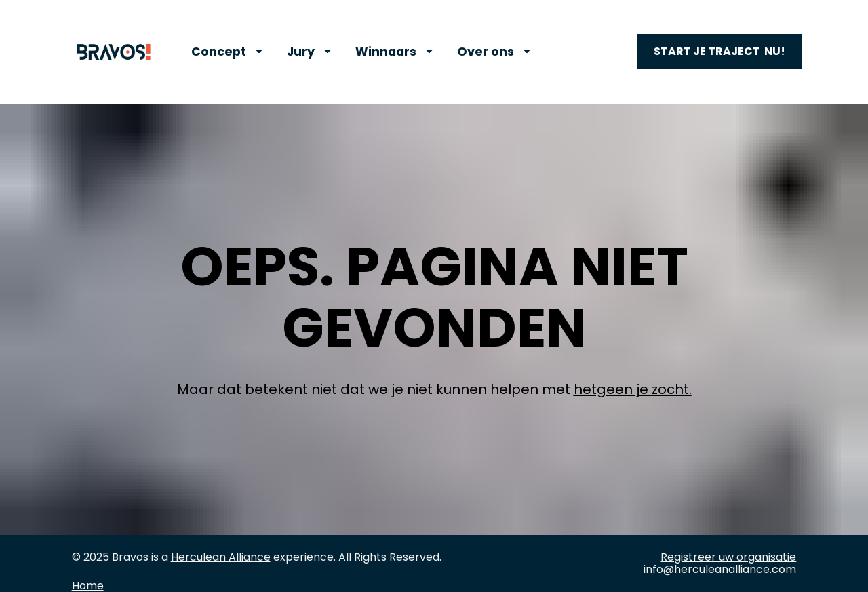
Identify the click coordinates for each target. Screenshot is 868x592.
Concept (227, 52)
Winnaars (394, 52)
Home (88, 563)
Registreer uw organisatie (728, 535)
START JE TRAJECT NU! (719, 51)
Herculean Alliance (221, 535)
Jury (309, 52)
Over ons (494, 52)
